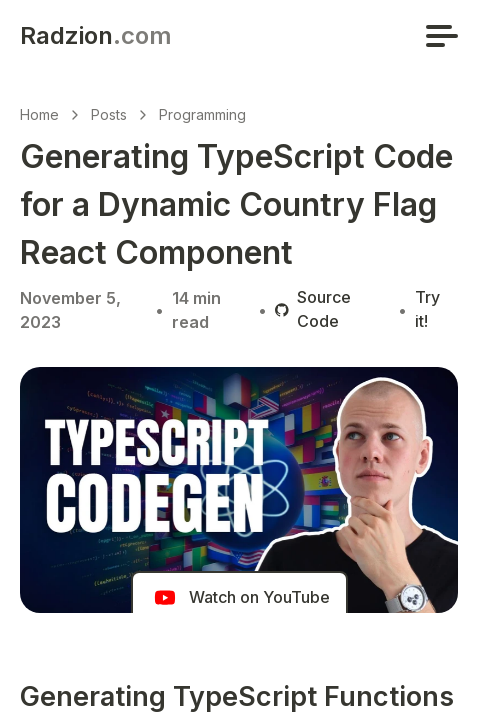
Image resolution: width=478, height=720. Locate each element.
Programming (202, 114)
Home (39, 114)
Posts (109, 114)
